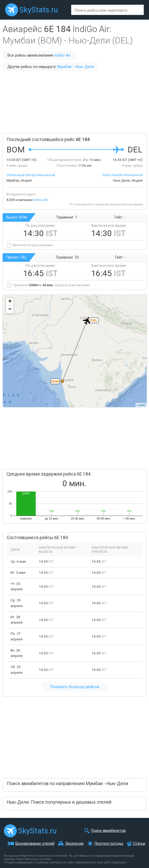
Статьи (139, 844)
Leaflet (141, 405)
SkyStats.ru (39, 10)
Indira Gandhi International (123, 175)
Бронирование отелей (35, 844)
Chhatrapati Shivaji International (31, 175)
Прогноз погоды (109, 844)
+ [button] (10, 302)
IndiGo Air (62, 55)
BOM (55, 382)
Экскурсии (74, 844)
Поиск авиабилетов (108, 831)
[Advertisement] (74, 102)
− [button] (10, 309)
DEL (94, 321)
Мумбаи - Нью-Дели (75, 67)
